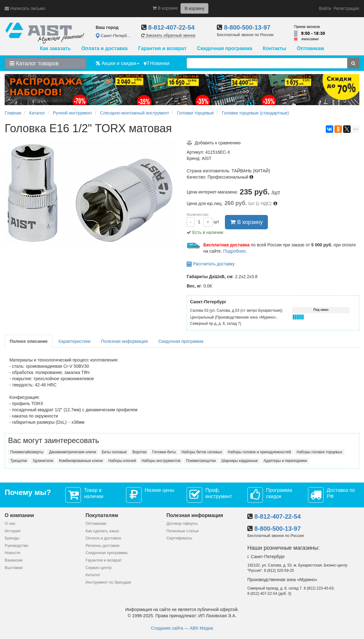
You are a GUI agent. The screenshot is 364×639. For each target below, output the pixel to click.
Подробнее (234, 251)
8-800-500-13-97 (247, 27)
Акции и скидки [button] (118, 63)
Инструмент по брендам (108, 582)
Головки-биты (164, 452)
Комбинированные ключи (81, 461)
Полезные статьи (182, 531)
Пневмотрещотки (201, 461)
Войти (325, 8)
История (12, 531)
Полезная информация (124, 341)
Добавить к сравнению (214, 143)
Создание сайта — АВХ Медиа (182, 628)
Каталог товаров (34, 63)
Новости (12, 553)
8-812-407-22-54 (171, 27)
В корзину (246, 222)
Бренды (12, 538)
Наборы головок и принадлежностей (259, 452)
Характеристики (74, 341)
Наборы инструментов (161, 461)
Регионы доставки (103, 546)
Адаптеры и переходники (285, 461)
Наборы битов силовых (202, 452)
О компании (19, 515)
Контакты (275, 48)
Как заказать (55, 48)
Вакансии (14, 560)
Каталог (93, 575)
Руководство (16, 546)
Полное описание (29, 341)
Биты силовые (114, 452)
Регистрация (346, 8)
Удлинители (43, 461)
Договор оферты (182, 523)
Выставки (14, 568)
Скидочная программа (224, 48)
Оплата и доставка (104, 48)
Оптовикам (310, 48)
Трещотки (19, 461)
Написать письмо (25, 8)
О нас (10, 523)
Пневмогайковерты (27, 452)
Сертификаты (179, 538)
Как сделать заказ (102, 531)
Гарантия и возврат (162, 48)
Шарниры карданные (240, 461)
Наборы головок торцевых (320, 452)
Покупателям (102, 515)
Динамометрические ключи (73, 452)
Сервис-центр (99, 568)
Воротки (140, 452)
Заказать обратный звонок (168, 35)
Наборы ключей (122, 461)
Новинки (157, 63)
